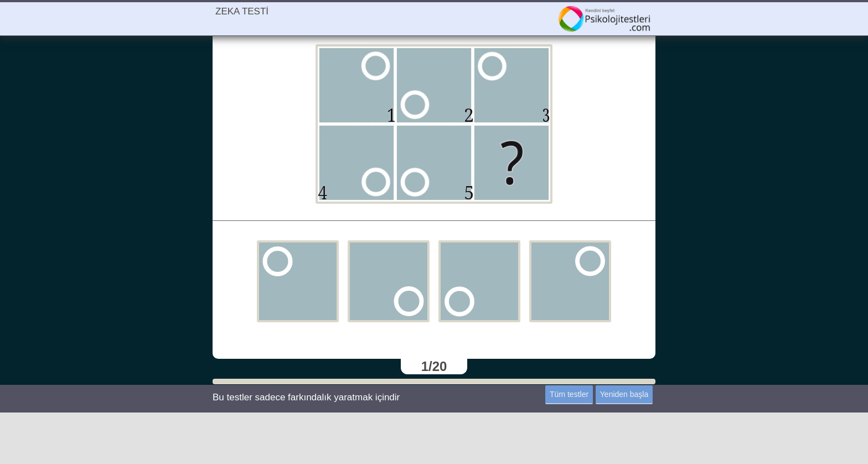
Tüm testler (569, 394)
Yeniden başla (624, 394)
